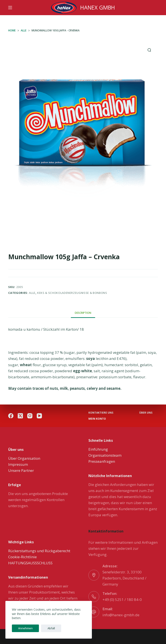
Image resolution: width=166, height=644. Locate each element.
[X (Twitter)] (20, 416)
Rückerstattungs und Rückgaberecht (39, 551)
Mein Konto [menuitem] (97, 419)
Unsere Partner (21, 470)
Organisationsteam (105, 455)
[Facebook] (11, 416)
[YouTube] (39, 416)
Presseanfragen (102, 461)
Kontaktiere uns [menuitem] (101, 413)
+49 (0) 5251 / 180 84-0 (122, 600)
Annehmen (23, 628)
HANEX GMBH (98, 7)
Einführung (98, 449)
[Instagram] (30, 416)
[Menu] (10, 8)
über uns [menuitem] (146, 413)
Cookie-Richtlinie (22, 557)
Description (83, 313)
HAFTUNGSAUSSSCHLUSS (30, 563)
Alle (32, 293)
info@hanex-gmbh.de (121, 615)
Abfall (45, 628)
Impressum (18, 464)
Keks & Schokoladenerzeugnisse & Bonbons (72, 293)
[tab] (83, 313)
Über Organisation (24, 458)
